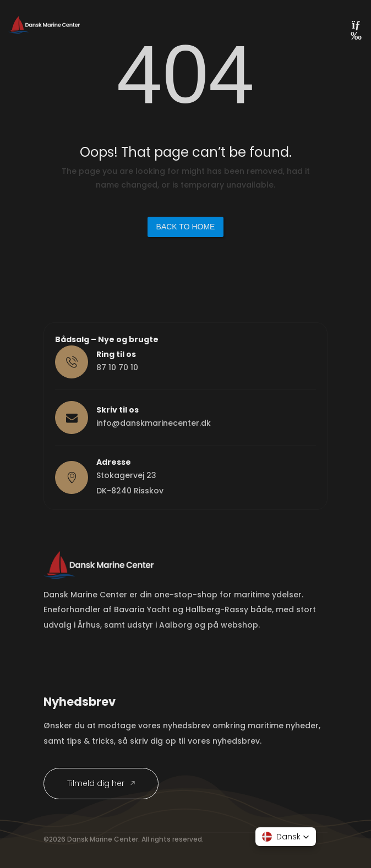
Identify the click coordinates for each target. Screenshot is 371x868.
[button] (286, 837)
